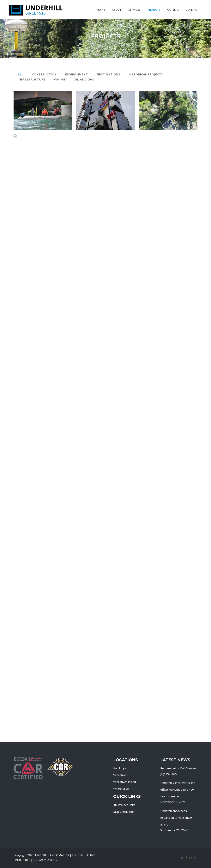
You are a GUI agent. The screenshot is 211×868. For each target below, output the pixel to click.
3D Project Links (124, 805)
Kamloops (120, 768)
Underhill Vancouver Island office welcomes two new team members (178, 789)
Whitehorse (121, 788)
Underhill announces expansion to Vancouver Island (176, 818)
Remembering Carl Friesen (178, 768)
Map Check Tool (124, 812)
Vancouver (120, 775)
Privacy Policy (45, 860)
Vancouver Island (125, 782)
